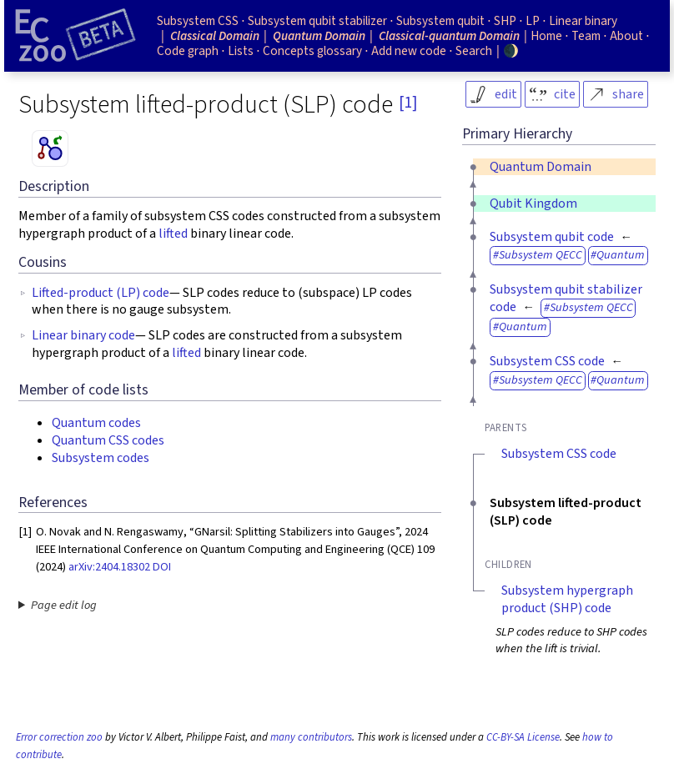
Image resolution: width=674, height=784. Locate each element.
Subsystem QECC (541, 255)
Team (586, 36)
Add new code (409, 51)
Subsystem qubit (440, 21)
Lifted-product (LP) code (101, 293)
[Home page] (75, 36)
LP (533, 21)
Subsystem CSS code (547, 361)
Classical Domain (215, 36)
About (626, 36)
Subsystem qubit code (552, 237)
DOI (162, 567)
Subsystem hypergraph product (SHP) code (567, 599)
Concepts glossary (312, 51)
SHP (505, 21)
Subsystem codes (101, 458)
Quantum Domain (541, 167)
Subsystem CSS (198, 21)
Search (474, 51)
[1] (408, 103)
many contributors (311, 737)
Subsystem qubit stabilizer (317, 21)
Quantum (621, 255)
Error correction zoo (59, 737)
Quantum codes (96, 423)
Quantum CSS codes (108, 440)
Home (546, 36)
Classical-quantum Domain (449, 36)
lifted (173, 234)
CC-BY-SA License (523, 737)
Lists (241, 51)
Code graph (188, 51)
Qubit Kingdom (533, 204)
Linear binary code (83, 335)
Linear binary (583, 21)
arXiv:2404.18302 (109, 567)
